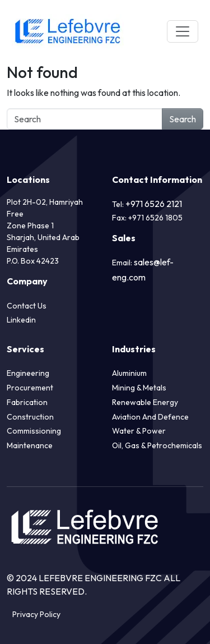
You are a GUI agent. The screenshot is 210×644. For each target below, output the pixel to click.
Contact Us (27, 306)
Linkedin (21, 320)
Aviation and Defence (150, 417)
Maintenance (30, 445)
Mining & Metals (139, 388)
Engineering (28, 373)
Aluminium (129, 373)
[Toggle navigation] (183, 31)
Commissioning (34, 431)
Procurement (30, 388)
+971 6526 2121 (154, 204)
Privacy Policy (36, 614)
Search (183, 119)
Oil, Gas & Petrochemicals (157, 445)
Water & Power (139, 431)
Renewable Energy (145, 402)
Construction (30, 417)
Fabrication (27, 402)
